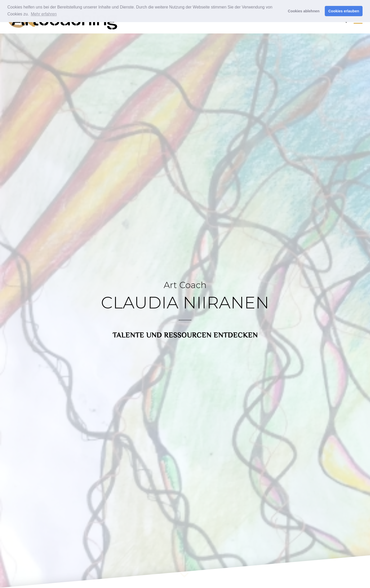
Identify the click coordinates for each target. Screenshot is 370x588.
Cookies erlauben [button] (344, 11)
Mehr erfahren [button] (44, 14)
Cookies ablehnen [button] (304, 11)
